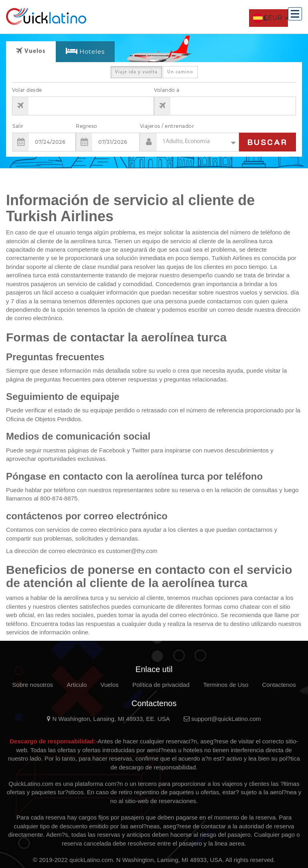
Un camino (180, 74)
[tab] (85, 52)
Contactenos (279, 685)
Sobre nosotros (32, 685)
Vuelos (109, 685)
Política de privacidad (161, 685)
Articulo (77, 685)
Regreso (87, 126)
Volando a (167, 90)
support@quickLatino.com (222, 719)
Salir (18, 126)
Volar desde (27, 90)
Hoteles (92, 51)
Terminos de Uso (226, 685)
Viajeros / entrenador (167, 126)
